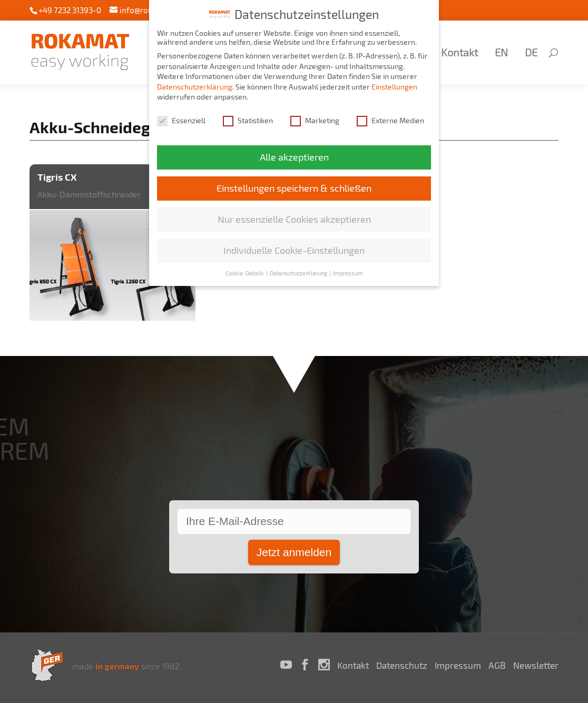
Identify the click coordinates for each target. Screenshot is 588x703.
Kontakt (459, 53)
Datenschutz (402, 665)
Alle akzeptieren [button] (294, 154)
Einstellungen (394, 83)
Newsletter (536, 665)
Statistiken (248, 117)
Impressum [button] (348, 270)
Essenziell (181, 117)
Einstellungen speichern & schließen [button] (294, 185)
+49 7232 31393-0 (70, 10)
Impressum (458, 665)
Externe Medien (390, 117)
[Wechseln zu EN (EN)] (500, 66)
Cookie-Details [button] (245, 270)
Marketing (315, 117)
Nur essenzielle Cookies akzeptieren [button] (294, 216)
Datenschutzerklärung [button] (299, 270)
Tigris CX (57, 177)
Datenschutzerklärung (195, 83)
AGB (497, 665)
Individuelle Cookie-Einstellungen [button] (294, 247)
